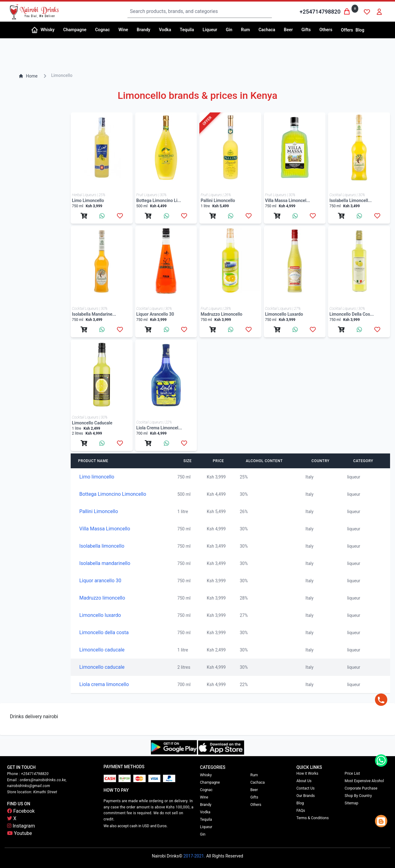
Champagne (210, 782)
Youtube (20, 833)
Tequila (206, 820)
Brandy (206, 805)
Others (256, 805)
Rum (254, 775)
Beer (254, 790)
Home (28, 76)
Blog (360, 30)
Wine (204, 797)
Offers (347, 30)
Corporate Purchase (361, 788)
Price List (352, 773)
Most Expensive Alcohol (364, 781)
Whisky (206, 775)
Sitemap (351, 803)
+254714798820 (320, 12)
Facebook (21, 811)
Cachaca (258, 782)
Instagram (21, 826)
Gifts (254, 797)
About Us (304, 781)
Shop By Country (358, 796)
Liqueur (206, 827)
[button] (50, 30)
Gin (203, 834)
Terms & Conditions (313, 818)
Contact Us (306, 788)
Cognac (206, 790)
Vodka (205, 812)
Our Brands (306, 796)
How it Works (308, 773)
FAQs (301, 811)
